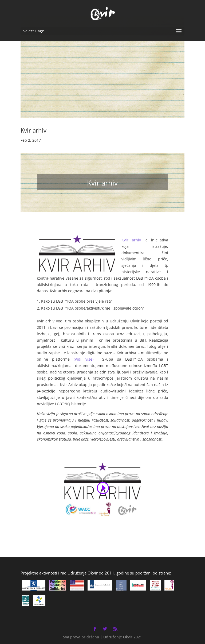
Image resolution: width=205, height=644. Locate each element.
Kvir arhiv (33, 130)
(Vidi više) (84, 359)
